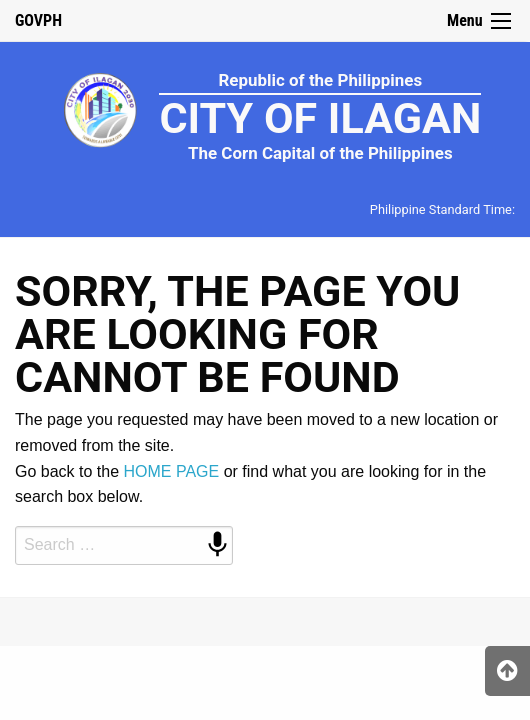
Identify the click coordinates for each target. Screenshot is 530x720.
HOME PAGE (172, 471)
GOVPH (38, 20)
